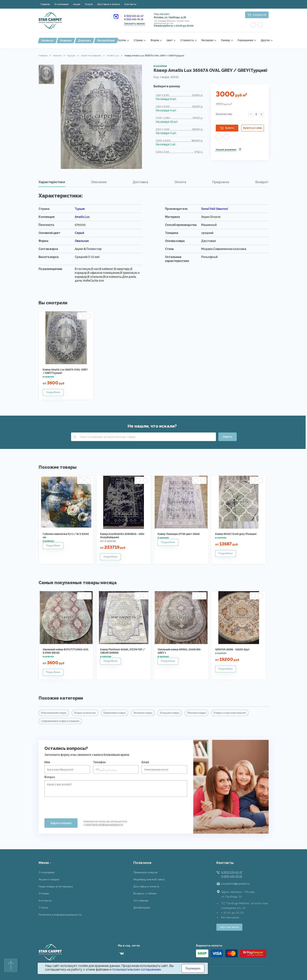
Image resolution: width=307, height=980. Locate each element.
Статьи (43, 908)
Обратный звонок (229, 927)
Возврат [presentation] (262, 182)
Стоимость (187, 40)
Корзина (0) (259, 15)
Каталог (47, 41)
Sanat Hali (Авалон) (91, 56)
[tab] (52, 182)
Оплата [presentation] (180, 182)
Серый (79, 233)
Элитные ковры (197, 713)
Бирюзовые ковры (115, 713)
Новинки (66, 41)
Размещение (245, 40)
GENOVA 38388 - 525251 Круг (232, 649)
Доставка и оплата (109, 4)
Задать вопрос (61, 823)
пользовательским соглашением (136, 970)
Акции (77, 4)
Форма (155, 40)
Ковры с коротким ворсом (230, 713)
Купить (230, 128)
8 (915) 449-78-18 (134, 19)
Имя (47, 762)
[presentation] (74, 806)
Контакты (130, 4)
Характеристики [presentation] (52, 182)
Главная (45, 4)
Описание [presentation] (99, 182)
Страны (138, 40)
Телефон (99, 762)
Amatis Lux (113, 56)
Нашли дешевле (226, 150)
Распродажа (106, 41)
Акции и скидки (49, 879)
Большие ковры (170, 713)
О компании (61, 4)
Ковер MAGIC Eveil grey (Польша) (236, 534)
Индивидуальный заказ (149, 879)
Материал (207, 40)
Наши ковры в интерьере (56, 886)
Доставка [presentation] (140, 182)
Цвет (170, 40)
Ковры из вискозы (85, 713)
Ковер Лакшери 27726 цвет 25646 (179, 534)
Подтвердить (193, 968)
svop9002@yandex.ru (235, 884)
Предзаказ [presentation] (221, 182)
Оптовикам (141, 901)
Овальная (82, 241)
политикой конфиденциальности (104, 825)
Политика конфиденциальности (60, 915)
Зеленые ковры (143, 713)
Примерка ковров (145, 872)
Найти (228, 437)
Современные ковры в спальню (60, 721)
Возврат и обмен (145, 894)
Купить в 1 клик (253, 128)
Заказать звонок (135, 24)
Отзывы (44, 894)
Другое (265, 40)
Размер (226, 40)
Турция (71, 56)
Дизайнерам (142, 908)
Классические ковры (54, 713)
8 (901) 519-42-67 (134, 16)
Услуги (89, 4)
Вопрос (50, 777)
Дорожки (84, 41)
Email (145, 762)
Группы (122, 40)
